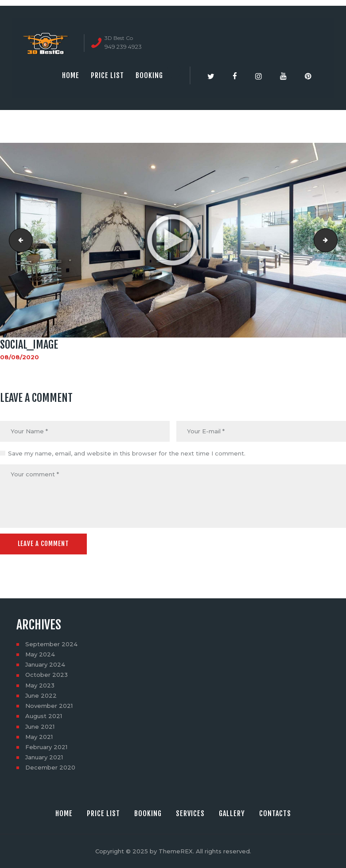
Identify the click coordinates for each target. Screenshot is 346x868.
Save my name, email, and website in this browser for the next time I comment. (127, 453)
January (45, 664)
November (49, 706)
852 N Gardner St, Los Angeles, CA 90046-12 (334, 240)
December (50, 767)
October (47, 675)
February (46, 747)
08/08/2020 (19, 357)
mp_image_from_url (18, 240)
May (40, 654)
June (41, 695)
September (51, 644)
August (44, 716)
